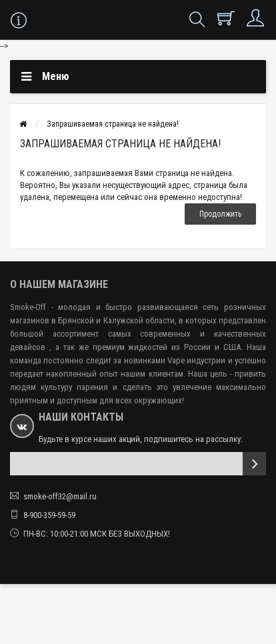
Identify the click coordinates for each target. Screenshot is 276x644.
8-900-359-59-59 (49, 515)
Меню (56, 76)
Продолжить (220, 214)
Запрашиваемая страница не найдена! (113, 124)
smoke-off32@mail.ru (60, 496)
